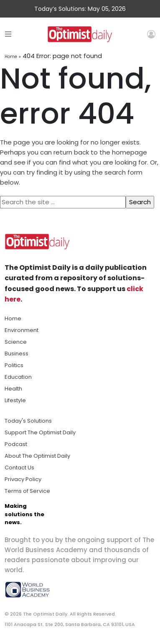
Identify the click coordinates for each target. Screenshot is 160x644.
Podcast (16, 444)
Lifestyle (15, 400)
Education (18, 377)
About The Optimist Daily (37, 456)
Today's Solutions (28, 421)
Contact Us (19, 468)
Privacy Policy (23, 479)
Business (17, 354)
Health (13, 389)
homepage (130, 152)
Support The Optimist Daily (40, 432)
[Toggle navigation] (8, 34)
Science (16, 342)
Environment (22, 330)
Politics (14, 365)
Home (11, 57)
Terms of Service (27, 491)
